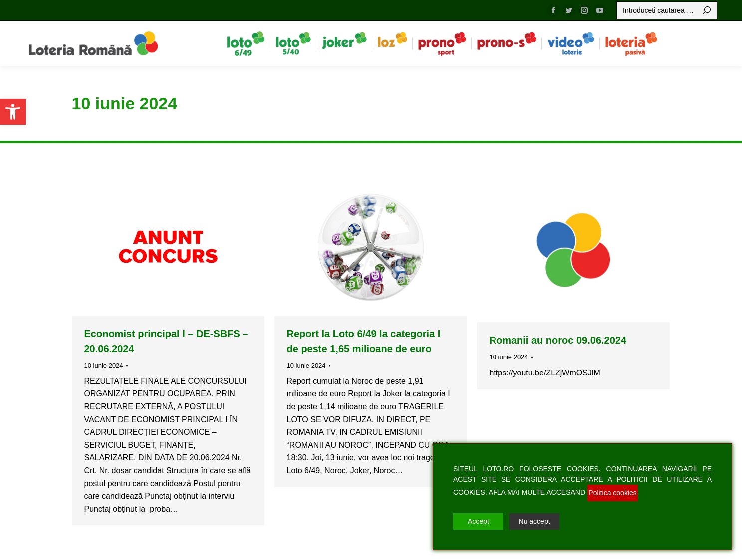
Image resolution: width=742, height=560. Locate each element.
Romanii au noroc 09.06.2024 (558, 340)
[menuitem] (246, 43)
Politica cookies (613, 493)
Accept (478, 521)
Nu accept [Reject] (535, 521)
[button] (13, 112)
